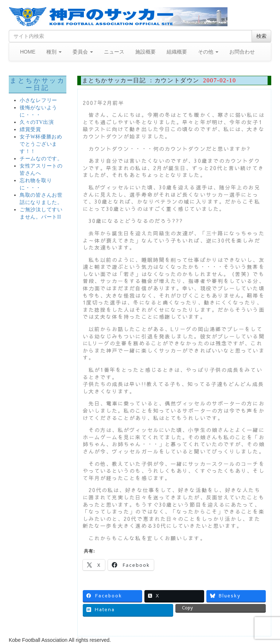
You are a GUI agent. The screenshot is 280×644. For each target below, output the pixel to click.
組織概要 (177, 52)
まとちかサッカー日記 (37, 84)
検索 (261, 36)
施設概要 (145, 52)
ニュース (114, 52)
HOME (28, 52)
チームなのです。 (41, 159)
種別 (54, 52)
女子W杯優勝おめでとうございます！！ (41, 144)
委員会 (83, 52)
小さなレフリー (38, 100)
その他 (208, 52)
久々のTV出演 (37, 122)
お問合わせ (242, 52)
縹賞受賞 (30, 129)
